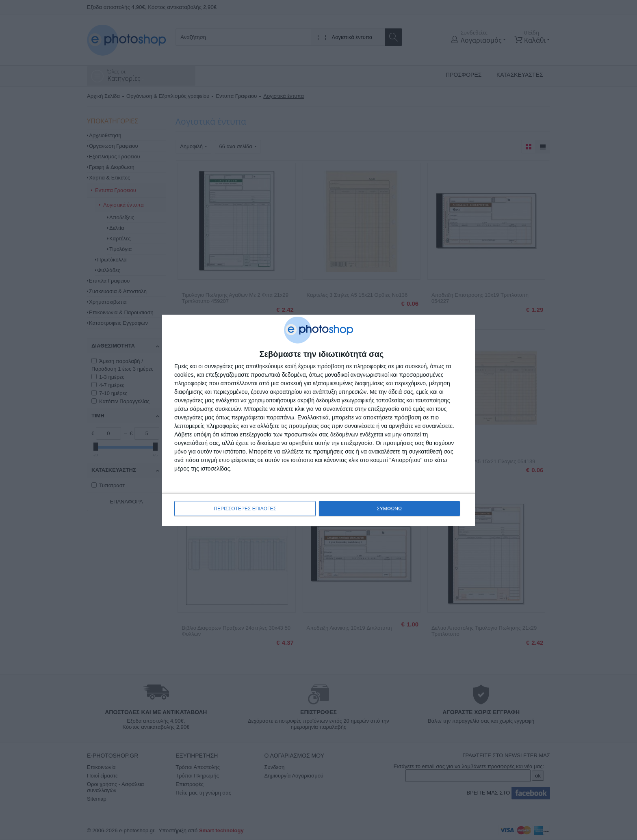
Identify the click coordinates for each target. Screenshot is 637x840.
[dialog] (318, 420)
